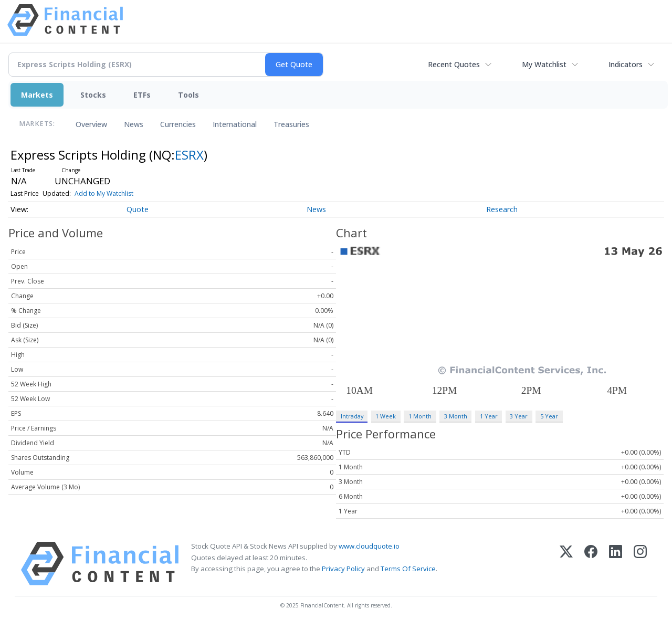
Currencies (178, 124)
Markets (37, 95)
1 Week (386, 416)
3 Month (456, 416)
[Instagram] (640, 564)
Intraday (352, 416)
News (134, 124)
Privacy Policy (343, 569)
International (235, 124)
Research (502, 209)
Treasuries (291, 124)
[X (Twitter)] (566, 564)
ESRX (189, 155)
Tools (188, 95)
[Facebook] (591, 564)
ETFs (142, 95)
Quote (138, 209)
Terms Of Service (408, 569)
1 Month (420, 416)
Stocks (93, 95)
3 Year (519, 416)
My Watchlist (544, 64)
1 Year (489, 416)
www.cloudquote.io (369, 546)
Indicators (626, 64)
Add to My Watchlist (104, 193)
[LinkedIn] (616, 564)
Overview (91, 124)
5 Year (549, 416)
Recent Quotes (454, 64)
